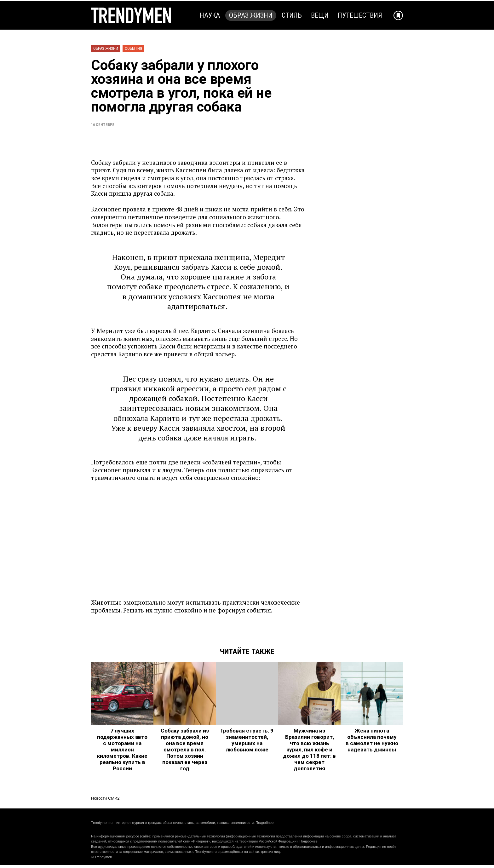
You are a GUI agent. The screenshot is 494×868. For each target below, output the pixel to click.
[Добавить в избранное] (398, 15)
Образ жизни (251, 15)
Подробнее (264, 823)
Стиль (292, 15)
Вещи (320, 15)
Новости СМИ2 (105, 798)
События (133, 48)
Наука (210, 15)
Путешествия (360, 15)
